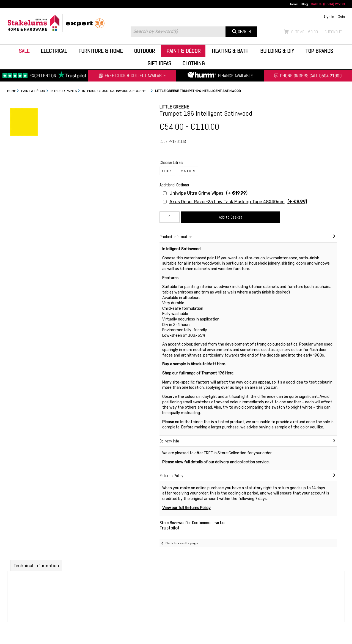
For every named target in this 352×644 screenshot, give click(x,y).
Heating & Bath (230, 51)
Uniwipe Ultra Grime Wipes (208, 193)
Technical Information (36, 566)
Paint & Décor (183, 51)
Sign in (329, 17)
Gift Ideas (159, 63)
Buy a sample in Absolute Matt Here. (194, 364)
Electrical (54, 51)
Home (293, 4)
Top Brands (319, 51)
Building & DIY (277, 51)
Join (341, 17)
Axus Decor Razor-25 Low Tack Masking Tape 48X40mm (238, 202)
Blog (304, 4)
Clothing (193, 63)
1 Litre (167, 171)
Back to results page (182, 543)
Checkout (333, 32)
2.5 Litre (189, 171)
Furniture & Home (101, 51)
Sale (24, 51)
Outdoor (144, 51)
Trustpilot (170, 528)
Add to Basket (231, 217)
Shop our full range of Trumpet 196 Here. (198, 373)
